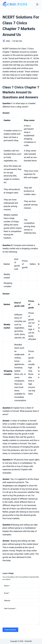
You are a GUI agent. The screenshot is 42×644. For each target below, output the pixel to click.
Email (7, 593)
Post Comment (10, 630)
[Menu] (37, 4)
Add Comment (10, 609)
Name (7, 586)
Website (7, 601)
